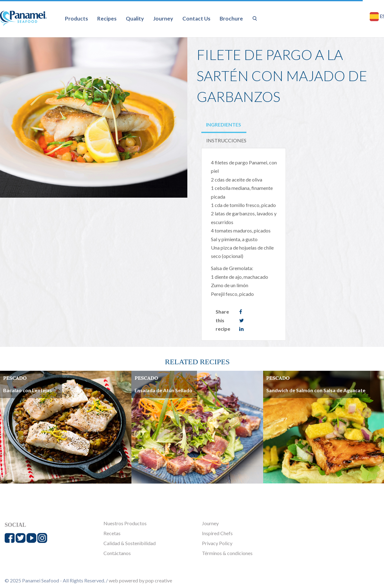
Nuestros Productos (125, 523)
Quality (135, 18)
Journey (163, 18)
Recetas (112, 533)
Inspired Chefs (217, 533)
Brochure (231, 18)
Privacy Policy (217, 543)
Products (76, 18)
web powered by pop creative (140, 580)
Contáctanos (117, 553)
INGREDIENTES (224, 124)
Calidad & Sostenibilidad (130, 543)
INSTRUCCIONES (226, 140)
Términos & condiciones (227, 553)
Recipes (107, 18)
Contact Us (196, 18)
